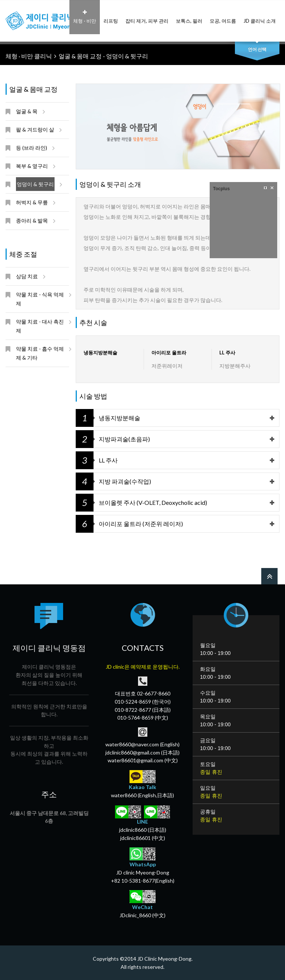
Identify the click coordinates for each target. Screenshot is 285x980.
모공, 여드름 (223, 17)
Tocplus (221, 189)
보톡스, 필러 (189, 17)
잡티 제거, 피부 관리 (147, 17)
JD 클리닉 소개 (260, 17)
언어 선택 (257, 49)
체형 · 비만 (85, 17)
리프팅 (111, 17)
